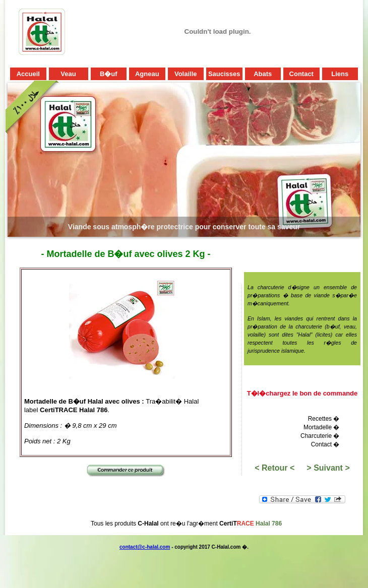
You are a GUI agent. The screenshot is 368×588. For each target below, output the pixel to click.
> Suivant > (328, 468)
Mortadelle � (321, 427)
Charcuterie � (320, 436)
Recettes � (324, 419)
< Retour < (274, 468)
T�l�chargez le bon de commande (302, 393)
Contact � (325, 444)
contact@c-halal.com (145, 547)
